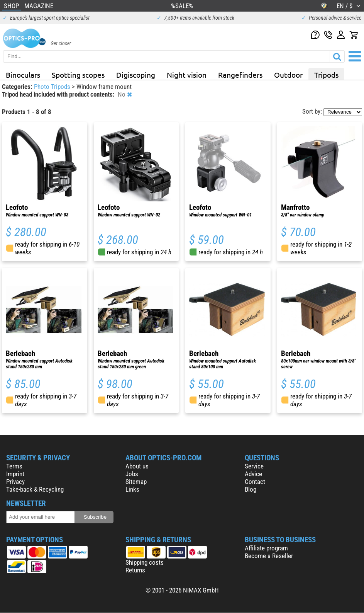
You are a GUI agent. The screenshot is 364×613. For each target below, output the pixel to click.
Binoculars (23, 75)
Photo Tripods (53, 87)
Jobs (132, 474)
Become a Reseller (269, 556)
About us (137, 466)
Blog (251, 489)
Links (132, 489)
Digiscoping (136, 75)
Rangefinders (240, 75)
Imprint (15, 474)
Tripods (326, 75)
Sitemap (136, 482)
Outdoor (288, 75)
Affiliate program (266, 548)
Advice (253, 474)
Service (254, 466)
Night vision (187, 75)
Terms (14, 466)
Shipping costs (145, 562)
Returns (135, 570)
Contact (255, 482)
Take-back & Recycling (35, 489)
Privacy (15, 482)
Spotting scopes (78, 75)
